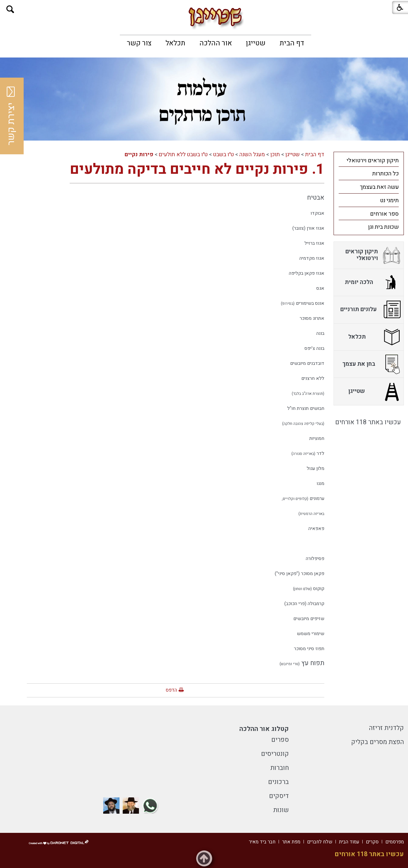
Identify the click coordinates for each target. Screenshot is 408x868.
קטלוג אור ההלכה (264, 729)
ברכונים (278, 782)
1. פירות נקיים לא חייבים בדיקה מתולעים (197, 169)
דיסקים (279, 796)
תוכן (275, 154)
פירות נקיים (139, 154)
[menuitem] (292, 43)
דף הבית (292, 43)
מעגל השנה (252, 154)
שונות (281, 810)
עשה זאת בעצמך (379, 187)
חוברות (280, 768)
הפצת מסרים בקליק (377, 742)
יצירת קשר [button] (11, 116)
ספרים (280, 740)
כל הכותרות (385, 174)
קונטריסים (275, 754)
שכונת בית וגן (383, 227)
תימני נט (389, 200)
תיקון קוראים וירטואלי (373, 161)
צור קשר (139, 43)
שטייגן (256, 43)
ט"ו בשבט (223, 154)
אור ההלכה (216, 43)
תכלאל (175, 43)
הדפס (171, 690)
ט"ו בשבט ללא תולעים (183, 154)
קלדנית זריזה (386, 728)
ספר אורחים (384, 214)
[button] (10, 9)
